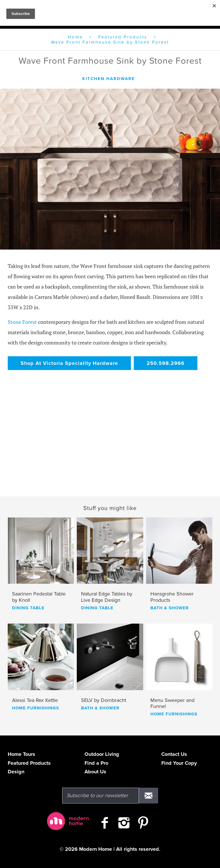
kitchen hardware (109, 79)
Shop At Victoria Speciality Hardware (69, 363)
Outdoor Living (102, 754)
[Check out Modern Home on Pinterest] (143, 825)
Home (75, 37)
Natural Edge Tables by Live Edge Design (107, 597)
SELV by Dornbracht (104, 700)
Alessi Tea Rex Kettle (35, 700)
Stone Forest (22, 322)
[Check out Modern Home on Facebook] (105, 825)
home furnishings (36, 708)
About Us (95, 772)
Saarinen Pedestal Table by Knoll (39, 597)
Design (16, 772)
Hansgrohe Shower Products (172, 597)
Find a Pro (96, 763)
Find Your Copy (179, 763)
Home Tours (21, 754)
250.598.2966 (166, 363)
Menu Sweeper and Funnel (172, 703)
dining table (28, 608)
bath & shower (170, 608)
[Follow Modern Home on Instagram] (124, 825)
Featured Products (123, 37)
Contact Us (174, 754)
